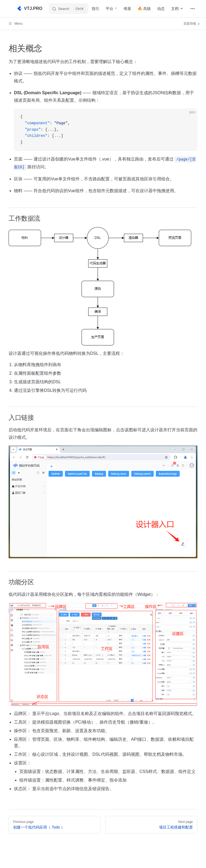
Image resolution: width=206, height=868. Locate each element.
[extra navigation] (193, 9)
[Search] (69, 9)
